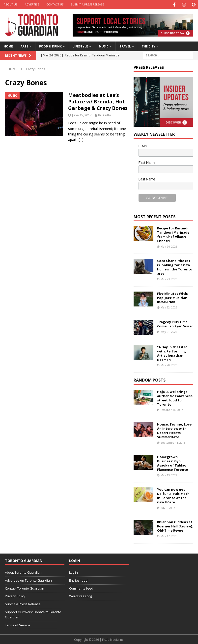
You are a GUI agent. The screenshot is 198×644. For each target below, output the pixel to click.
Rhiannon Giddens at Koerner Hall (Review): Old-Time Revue (175, 526)
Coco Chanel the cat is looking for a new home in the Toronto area (175, 267)
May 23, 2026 (169, 279)
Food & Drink (50, 46)
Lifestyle (80, 46)
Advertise (32, 4)
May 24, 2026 (169, 246)
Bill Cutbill (105, 115)
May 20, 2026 (169, 365)
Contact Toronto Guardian (25, 588)
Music (104, 46)
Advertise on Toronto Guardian (28, 580)
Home (8, 46)
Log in (73, 572)
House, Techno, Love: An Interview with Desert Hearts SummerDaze (175, 430)
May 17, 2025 (169, 536)
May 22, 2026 (169, 307)
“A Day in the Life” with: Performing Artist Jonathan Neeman (172, 353)
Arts (24, 46)
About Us (11, 4)
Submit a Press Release (87, 4)
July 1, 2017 (168, 507)
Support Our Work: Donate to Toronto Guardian (33, 614)
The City (149, 46)
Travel (125, 46)
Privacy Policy (15, 596)
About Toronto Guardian (23, 572)
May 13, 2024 (169, 475)
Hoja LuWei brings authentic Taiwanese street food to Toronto (175, 398)
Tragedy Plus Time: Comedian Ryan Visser (175, 323)
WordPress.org (80, 596)
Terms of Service (18, 625)
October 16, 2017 (172, 409)
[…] (81, 139)
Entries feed (78, 580)
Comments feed (81, 588)
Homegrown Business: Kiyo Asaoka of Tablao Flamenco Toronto (173, 463)
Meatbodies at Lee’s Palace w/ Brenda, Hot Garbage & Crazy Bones (98, 101)
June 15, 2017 (82, 115)
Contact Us (55, 4)
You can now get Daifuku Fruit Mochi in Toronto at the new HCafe (174, 495)
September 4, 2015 (173, 442)
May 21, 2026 (169, 331)
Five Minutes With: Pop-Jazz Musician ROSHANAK (173, 297)
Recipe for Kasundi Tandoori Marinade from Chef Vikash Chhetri (173, 234)
